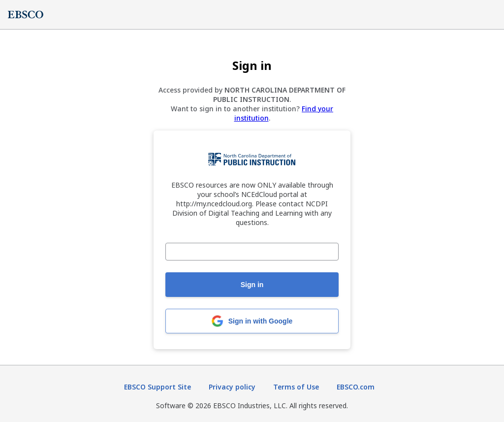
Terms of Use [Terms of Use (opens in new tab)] (296, 387)
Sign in (252, 285)
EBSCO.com (356, 387)
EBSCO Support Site (157, 387)
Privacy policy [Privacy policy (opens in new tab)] (232, 387)
